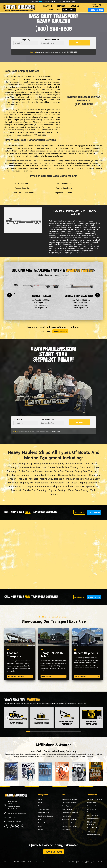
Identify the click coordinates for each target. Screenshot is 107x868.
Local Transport (67, 823)
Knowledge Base (44, 813)
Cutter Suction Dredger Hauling (35, 471)
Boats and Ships (92, 802)
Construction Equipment (91, 811)
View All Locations (14, 809)
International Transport (69, 819)
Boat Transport (74, 464)
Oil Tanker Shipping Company (82, 483)
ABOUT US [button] (75, 6)
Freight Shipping (67, 809)
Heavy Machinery (93, 815)
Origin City (26, 40)
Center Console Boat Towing (63, 467)
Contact (41, 806)
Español (41, 830)
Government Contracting (70, 813)
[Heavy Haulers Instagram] (12, 826)
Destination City (52, 40)
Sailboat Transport (74, 487)
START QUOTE (69, 10)
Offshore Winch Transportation (48, 483)
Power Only (66, 830)
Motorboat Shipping (19, 483)
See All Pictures (87, 676)
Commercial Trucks (93, 806)
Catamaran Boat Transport (32, 467)
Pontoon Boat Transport (22, 487)
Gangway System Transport (73, 475)
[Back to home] (19, 7)
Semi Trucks (91, 831)
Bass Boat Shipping (54, 464)
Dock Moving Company (18, 475)
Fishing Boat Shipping (44, 475)
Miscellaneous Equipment (92, 823)
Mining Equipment (93, 819)
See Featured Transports (20, 676)
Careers (41, 826)
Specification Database (46, 816)
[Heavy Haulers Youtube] (17, 826)
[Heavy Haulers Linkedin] (22, 826)
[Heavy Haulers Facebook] (6, 826)
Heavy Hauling (67, 816)
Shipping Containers (94, 835)
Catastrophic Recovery (69, 802)
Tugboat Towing (57, 490)
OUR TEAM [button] (54, 10)
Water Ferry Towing (78, 490)
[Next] (98, 295)
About (40, 802)
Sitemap (90, 862)
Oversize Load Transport (70, 826)
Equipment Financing (14, 822)
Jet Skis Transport (28, 479)
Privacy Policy (81, 862)
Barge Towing (34, 464)
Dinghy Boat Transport (87, 471)
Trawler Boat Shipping (35, 490)
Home (40, 799)
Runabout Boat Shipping (49, 487)
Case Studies (42, 823)
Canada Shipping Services (70, 799)
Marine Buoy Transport (52, 479)
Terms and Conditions (69, 862)
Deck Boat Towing (63, 471)
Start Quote (79, 512)
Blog (40, 819)
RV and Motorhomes (94, 828)
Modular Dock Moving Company (83, 479)
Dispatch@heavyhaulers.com (17, 813)
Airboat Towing (17, 464)
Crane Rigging (66, 806)
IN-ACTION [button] (47, 6)
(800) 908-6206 (96, 10)
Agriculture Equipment (95, 799)
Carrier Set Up (98, 862)
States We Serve (43, 809)
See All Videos (53, 676)
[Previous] (9, 295)
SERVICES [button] (61, 6)
